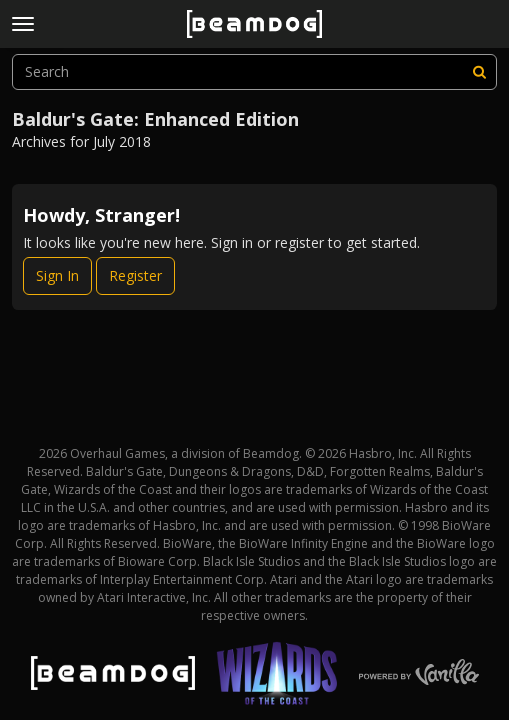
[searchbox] (254, 72)
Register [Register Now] (135, 275)
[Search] (479, 72)
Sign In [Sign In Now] (57, 275)
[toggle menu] (23, 24)
